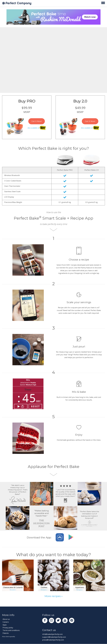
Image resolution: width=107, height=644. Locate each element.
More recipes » (54, 596)
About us (6, 619)
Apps (5, 625)
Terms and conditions (11, 630)
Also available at (37, 128)
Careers (6, 622)
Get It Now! (37, 121)
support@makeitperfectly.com (55, 637)
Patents (6, 633)
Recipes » (13, 590)
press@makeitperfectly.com (53, 640)
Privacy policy (8, 627)
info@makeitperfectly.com (53, 634)
